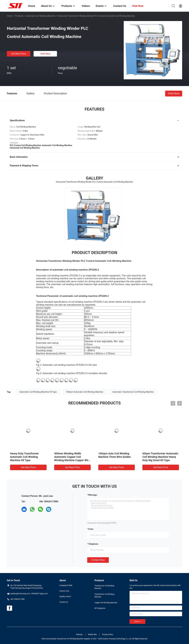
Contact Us (64, 602)
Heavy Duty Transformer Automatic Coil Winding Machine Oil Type (24, 457)
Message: (93, 495)
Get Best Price (19, 54)
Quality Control (65, 597)
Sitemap (79, 635)
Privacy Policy (107, 635)
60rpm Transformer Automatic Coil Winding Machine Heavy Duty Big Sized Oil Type (160, 457)
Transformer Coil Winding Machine (104, 596)
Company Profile (66, 585)
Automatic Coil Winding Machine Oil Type (38, 392)
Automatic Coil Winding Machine (41, 16)
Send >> (137, 622)
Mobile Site (92, 635)
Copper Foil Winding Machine (106, 603)
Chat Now (45, 54)
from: (91, 529)
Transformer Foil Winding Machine (104, 587)
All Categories (100, 608)
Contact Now (98, 560)
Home (10, 16)
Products (19, 16)
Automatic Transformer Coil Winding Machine (133, 392)
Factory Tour (64, 591)
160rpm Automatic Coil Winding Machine (85, 392)
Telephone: (93, 544)
